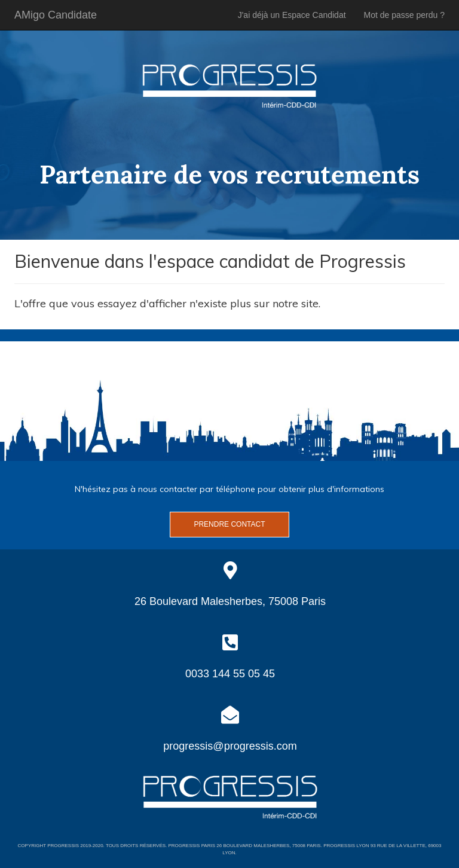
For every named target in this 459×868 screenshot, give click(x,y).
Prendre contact (229, 524)
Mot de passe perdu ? (404, 15)
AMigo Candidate (56, 15)
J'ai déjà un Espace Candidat (292, 15)
